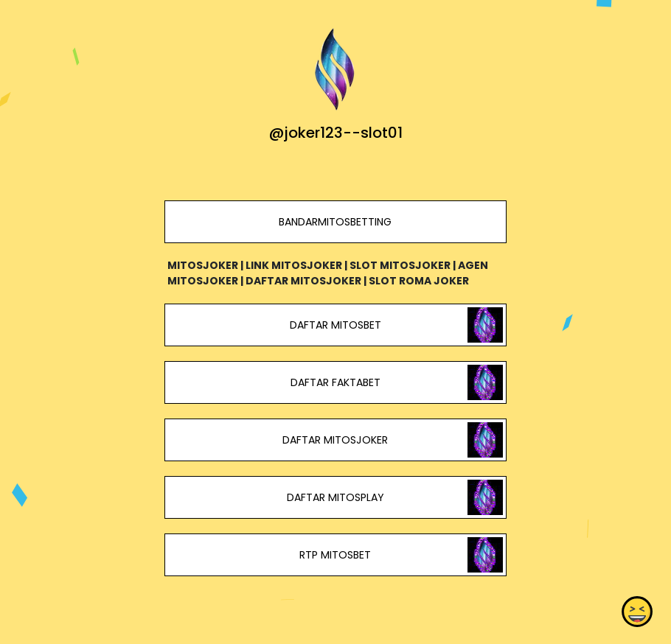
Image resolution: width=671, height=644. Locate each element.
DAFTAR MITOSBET (335, 325)
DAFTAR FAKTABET (335, 382)
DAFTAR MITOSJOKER (335, 440)
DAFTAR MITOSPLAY (335, 497)
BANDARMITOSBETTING (335, 222)
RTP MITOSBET (335, 555)
